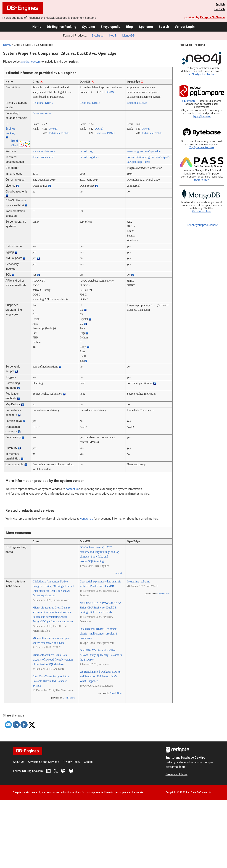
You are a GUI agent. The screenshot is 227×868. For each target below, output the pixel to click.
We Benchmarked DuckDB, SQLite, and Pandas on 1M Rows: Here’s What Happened (100, 676)
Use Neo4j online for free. (202, 74)
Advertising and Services (43, 762)
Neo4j (113, 36)
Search (164, 27)
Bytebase (98, 36)
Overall (53, 129)
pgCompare (189, 101)
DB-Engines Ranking (62, 27)
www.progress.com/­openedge (144, 151)
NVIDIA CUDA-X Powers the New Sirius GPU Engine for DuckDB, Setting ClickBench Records (100, 608)
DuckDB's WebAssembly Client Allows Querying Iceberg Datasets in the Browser (101, 655)
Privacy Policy (72, 762)
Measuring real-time (138, 581)
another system (31, 62)
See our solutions (177, 774)
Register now (202, 180)
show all (119, 573)
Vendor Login (185, 27)
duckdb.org (86, 151)
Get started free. (202, 211)
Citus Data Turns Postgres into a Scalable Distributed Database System (51, 681)
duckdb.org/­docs (89, 157)
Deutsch (220, 9)
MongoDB (128, 36)
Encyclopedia (111, 27)
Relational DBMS (43, 103)
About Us (19, 762)
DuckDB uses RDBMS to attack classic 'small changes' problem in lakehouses (99, 634)
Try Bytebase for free (202, 147)
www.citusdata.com (44, 151)
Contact (89, 762)
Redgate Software (212, 17)
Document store (42, 113)
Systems (88, 27)
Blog (130, 27)
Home (37, 27)
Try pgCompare (202, 116)
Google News (69, 698)
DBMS (7, 45)
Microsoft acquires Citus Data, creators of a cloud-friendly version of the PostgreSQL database (53, 660)
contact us (72, 489)
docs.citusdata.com (43, 157)
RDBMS (109, 92)
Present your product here (202, 225)
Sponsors (146, 27)
